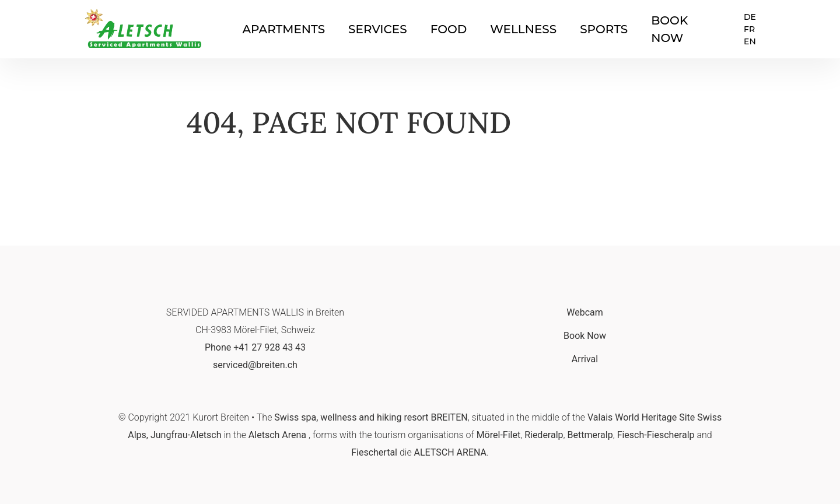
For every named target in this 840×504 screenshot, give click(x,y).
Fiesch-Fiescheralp (656, 435)
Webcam (585, 312)
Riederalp (544, 435)
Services (378, 29)
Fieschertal (374, 452)
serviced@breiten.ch (255, 365)
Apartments (283, 29)
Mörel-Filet (499, 435)
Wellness (523, 29)
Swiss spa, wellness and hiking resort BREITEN (371, 417)
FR (749, 29)
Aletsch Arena (277, 435)
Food (449, 29)
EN (750, 41)
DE (750, 17)
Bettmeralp (590, 435)
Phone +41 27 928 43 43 (255, 347)
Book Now (585, 336)
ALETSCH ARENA (450, 452)
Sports (604, 29)
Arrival (585, 359)
